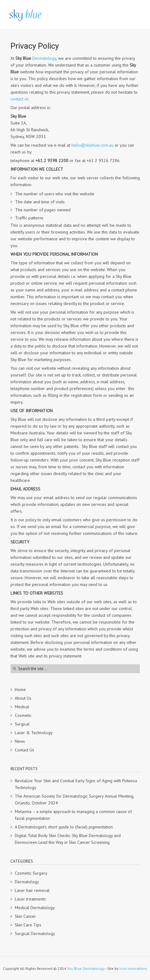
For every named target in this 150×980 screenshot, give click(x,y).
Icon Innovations (133, 968)
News (20, 741)
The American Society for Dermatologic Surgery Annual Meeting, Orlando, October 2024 (74, 799)
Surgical (22, 724)
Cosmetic (23, 715)
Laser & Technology (34, 733)
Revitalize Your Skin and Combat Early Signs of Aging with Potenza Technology (76, 784)
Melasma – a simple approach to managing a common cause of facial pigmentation (73, 815)
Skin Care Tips (28, 925)
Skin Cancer (25, 916)
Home (20, 689)
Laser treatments (30, 899)
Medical (22, 707)
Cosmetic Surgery (31, 873)
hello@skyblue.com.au (92, 145)
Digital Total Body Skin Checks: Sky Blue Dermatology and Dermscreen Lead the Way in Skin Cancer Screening (68, 839)
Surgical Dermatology (35, 933)
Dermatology (44, 58)
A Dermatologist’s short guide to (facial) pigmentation (64, 827)
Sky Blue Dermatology (86, 968)
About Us (23, 698)
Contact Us (24, 750)
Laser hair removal (32, 890)
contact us (20, 99)
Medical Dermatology (35, 908)
